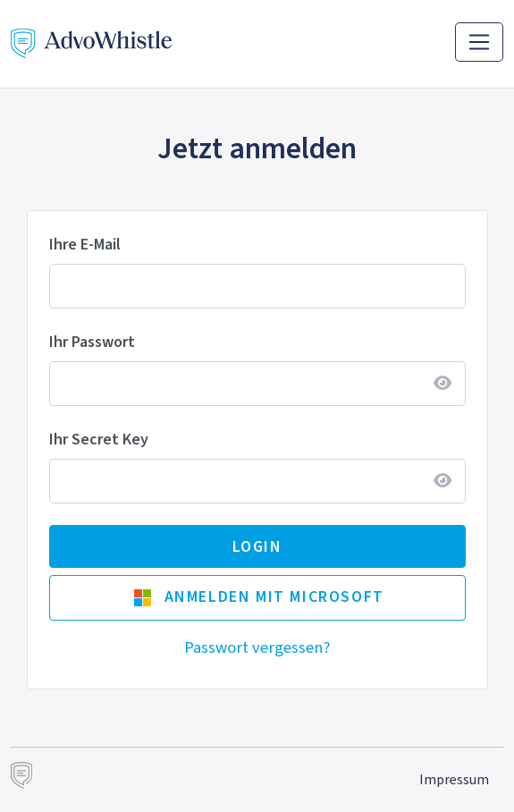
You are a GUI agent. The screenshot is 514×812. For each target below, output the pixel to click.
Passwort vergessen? (257, 647)
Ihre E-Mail (85, 244)
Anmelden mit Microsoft (259, 596)
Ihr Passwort (92, 342)
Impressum (454, 779)
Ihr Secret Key (99, 439)
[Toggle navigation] (479, 42)
